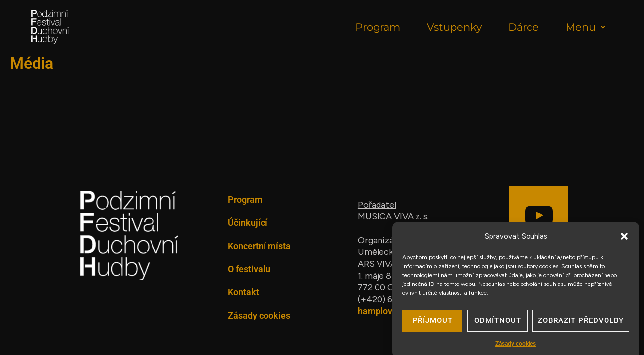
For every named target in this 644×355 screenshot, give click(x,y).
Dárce (524, 27)
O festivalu (249, 269)
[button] (624, 241)
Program (378, 27)
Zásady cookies (259, 315)
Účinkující (248, 223)
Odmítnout (498, 326)
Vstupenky (454, 27)
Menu (585, 27)
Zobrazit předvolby (581, 326)
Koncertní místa (259, 246)
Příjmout (433, 326)
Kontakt (244, 292)
